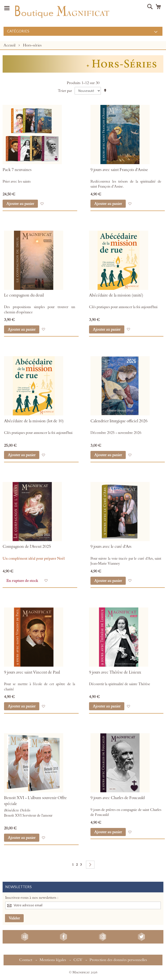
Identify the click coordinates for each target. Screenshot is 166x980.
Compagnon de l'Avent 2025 (27, 547)
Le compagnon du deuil (24, 295)
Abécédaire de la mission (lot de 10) (34, 421)
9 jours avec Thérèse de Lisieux (115, 672)
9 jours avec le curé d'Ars (111, 547)
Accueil (10, 45)
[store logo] (62, 11)
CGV (78, 960)
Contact (26, 960)
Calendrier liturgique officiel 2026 (119, 421)
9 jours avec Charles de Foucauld (118, 798)
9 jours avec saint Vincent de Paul (32, 672)
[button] (42, 204)
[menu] (83, 31)
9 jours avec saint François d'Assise (119, 170)
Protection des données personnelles (118, 960)
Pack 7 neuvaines (17, 170)
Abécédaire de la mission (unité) (116, 295)
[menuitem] (83, 31)
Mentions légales (53, 960)
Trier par (65, 91)
